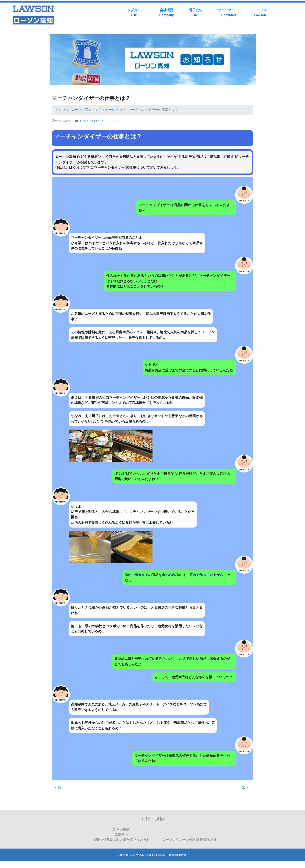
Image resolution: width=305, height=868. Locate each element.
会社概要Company (166, 13)
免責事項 (121, 834)
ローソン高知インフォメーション (99, 121)
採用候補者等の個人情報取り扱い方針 (121, 840)
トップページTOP (134, 13)
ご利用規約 (121, 829)
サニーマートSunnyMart (228, 13)
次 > (245, 787)
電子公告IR (196, 13)
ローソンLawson (260, 13)
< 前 (58, 787)
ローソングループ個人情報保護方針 (189, 840)
